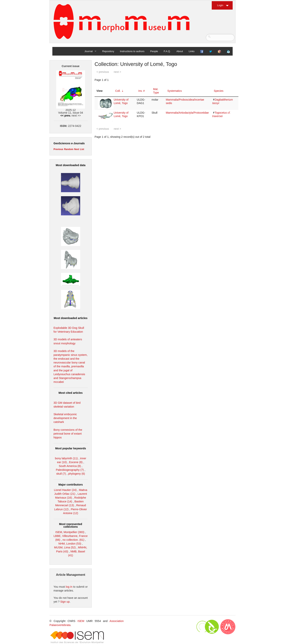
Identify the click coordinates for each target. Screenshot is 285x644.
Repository (108, 51)
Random (69, 149)
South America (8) (70, 466)
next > (117, 72)
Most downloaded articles (71, 318)
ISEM (81, 621)
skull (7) (61, 474)
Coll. (118, 91)
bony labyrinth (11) (66, 458)
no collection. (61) (73, 540)
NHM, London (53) (70, 544)
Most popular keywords (71, 448)
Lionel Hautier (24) (65, 490)
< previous (103, 72)
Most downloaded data (70, 165)
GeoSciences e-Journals (69, 143)
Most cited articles (71, 393)
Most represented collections (71, 525)
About (180, 51)
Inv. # (141, 91)
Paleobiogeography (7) (70, 470)
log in (69, 587)
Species (219, 91)
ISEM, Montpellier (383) (70, 532)
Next (77, 149)
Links (192, 51)
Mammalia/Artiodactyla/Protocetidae (187, 113)
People (154, 51)
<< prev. (66, 116)
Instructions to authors (132, 51)
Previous (58, 149)
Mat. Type (156, 91)
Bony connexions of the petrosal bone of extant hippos (68, 434)
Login (220, 5)
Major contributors (70, 485)
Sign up (65, 602)
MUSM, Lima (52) (65, 547)
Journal (89, 51)
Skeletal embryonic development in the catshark (65, 418)
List (82, 149)
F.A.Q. (167, 51)
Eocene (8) (76, 462)
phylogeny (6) (77, 474)
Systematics (174, 91)
